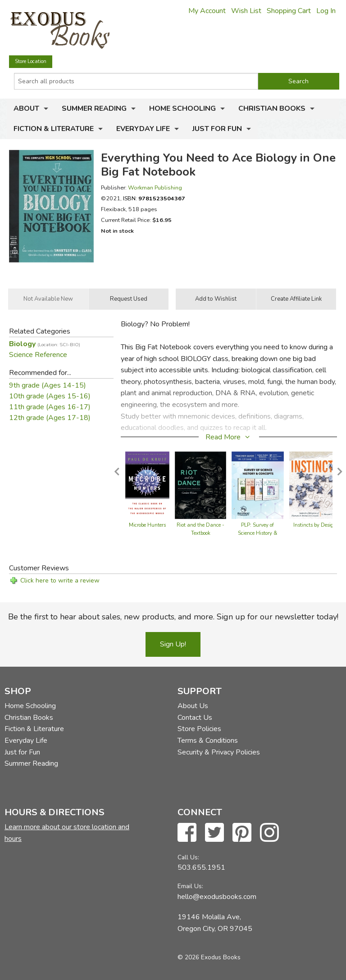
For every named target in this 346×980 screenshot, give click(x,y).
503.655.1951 (201, 867)
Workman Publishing (155, 187)
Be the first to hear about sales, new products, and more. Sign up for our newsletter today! (173, 617)
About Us (193, 706)
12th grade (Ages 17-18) (50, 418)
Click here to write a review (60, 580)
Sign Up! (173, 644)
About (26, 108)
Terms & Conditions (208, 741)
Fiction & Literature (54, 129)
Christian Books (272, 108)
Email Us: (190, 886)
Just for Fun (217, 129)
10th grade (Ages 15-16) (50, 396)
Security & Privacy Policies (219, 752)
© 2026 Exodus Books (209, 957)
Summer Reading (94, 108)
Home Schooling (182, 108)
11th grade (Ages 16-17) (50, 407)
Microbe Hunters (147, 525)
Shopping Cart (289, 11)
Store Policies (199, 729)
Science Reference (38, 355)
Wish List (246, 11)
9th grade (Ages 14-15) (48, 385)
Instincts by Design (315, 525)
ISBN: (154, 198)
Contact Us (195, 718)
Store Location (31, 61)
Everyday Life (143, 129)
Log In (326, 11)
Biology (45, 344)
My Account (207, 11)
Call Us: (188, 857)
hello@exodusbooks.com (217, 897)
